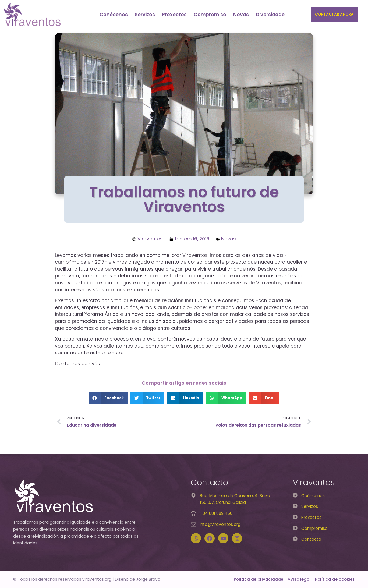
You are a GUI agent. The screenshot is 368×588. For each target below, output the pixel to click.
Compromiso (210, 15)
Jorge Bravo (148, 579)
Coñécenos (114, 15)
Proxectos (174, 15)
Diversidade (270, 15)
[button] (108, 398)
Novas (241, 15)
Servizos (145, 15)
